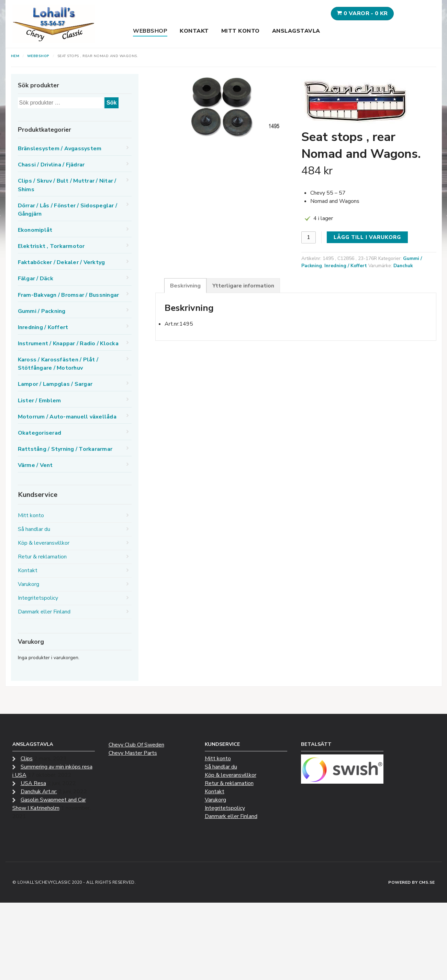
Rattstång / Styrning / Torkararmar (65, 449)
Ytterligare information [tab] (243, 286)
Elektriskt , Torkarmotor (51, 246)
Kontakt (194, 31)
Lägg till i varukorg (367, 237)
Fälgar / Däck (36, 279)
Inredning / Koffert (346, 266)
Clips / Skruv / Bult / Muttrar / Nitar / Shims (67, 185)
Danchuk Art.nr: (39, 792)
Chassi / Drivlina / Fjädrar (51, 165)
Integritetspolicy (38, 598)
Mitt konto (241, 31)
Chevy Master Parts (133, 753)
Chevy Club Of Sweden (136, 745)
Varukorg (29, 584)
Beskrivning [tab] (185, 286)
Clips (27, 759)
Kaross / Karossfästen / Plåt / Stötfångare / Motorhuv (58, 364)
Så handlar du (34, 529)
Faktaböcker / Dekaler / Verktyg (62, 262)
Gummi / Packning (42, 311)
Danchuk (403, 266)
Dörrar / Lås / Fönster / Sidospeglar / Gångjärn (68, 210)
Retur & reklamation (42, 557)
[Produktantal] (309, 237)
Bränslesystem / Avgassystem (60, 149)
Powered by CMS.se (412, 882)
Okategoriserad (40, 433)
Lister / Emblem (40, 401)
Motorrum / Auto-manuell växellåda (67, 417)
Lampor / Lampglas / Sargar (55, 384)
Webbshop (150, 31)
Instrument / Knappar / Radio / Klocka (68, 344)
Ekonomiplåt (35, 230)
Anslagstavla (296, 31)
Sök (111, 103)
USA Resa (33, 783)
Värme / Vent (35, 465)
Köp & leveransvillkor (44, 543)
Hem (15, 56)
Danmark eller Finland (44, 612)
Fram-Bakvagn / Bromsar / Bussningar (69, 295)
